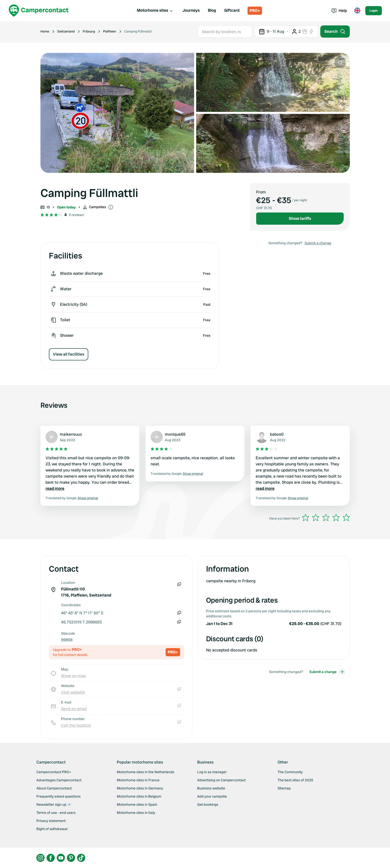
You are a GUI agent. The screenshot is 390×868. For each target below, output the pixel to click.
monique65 (175, 434)
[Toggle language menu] (357, 11)
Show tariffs (300, 218)
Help (339, 11)
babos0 (277, 434)
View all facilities (69, 354)
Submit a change (318, 243)
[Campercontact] (39, 11)
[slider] (326, 517)
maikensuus (71, 434)
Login (374, 11)
